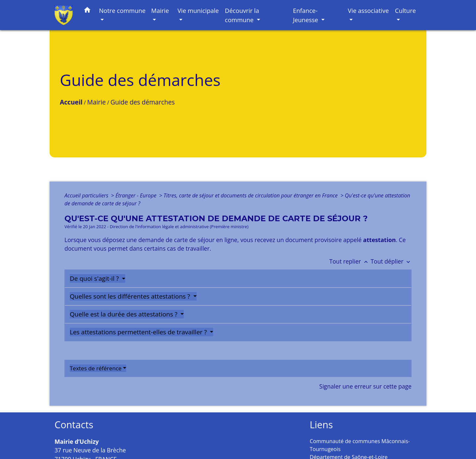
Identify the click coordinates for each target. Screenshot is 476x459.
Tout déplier (391, 261)
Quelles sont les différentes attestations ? (131, 296)
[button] (87, 11)
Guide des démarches (142, 102)
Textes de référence (96, 368)
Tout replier (350, 261)
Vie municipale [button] (198, 10)
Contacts (74, 425)
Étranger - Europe (137, 195)
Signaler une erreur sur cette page (365, 386)
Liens (321, 425)
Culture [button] (405, 10)
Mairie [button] (160, 10)
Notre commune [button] (122, 10)
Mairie (97, 102)
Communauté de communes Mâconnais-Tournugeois (360, 445)
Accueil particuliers (87, 195)
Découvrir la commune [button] (242, 15)
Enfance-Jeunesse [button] (306, 15)
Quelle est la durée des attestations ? (124, 314)
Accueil (71, 102)
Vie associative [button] (368, 10)
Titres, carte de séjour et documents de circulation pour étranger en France (251, 195)
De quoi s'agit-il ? (95, 278)
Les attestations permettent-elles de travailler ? (139, 332)
